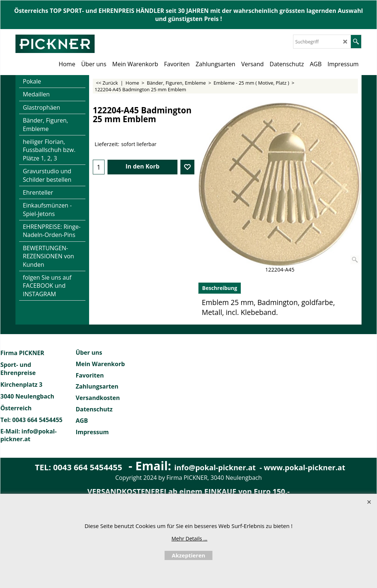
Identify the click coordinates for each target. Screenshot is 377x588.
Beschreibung (220, 288)
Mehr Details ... (190, 539)
